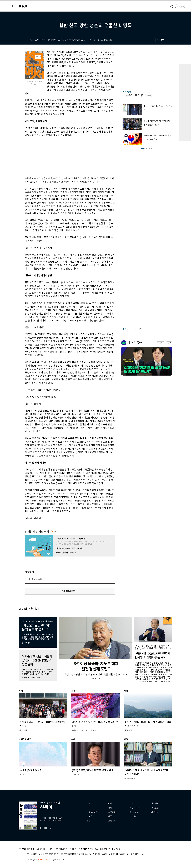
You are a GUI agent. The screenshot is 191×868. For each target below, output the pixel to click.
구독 (55, 532)
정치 (89, 804)
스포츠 (90, 816)
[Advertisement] (63, 156)
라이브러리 (134, 812)
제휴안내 (57, 849)
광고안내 (155, 812)
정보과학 (112, 812)
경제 (110, 804)
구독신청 (155, 808)
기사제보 (155, 804)
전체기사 (112, 821)
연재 (131, 804)
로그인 (182, 6)
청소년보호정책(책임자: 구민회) (107, 849)
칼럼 (89, 821)
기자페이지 (134, 816)
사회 (89, 808)
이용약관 (74, 849)
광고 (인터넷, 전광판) (44, 849)
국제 (110, 808)
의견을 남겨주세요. (36, 579)
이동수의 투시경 (133, 95)
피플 (110, 816)
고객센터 (66, 849)
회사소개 (31, 849)
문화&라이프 (92, 812)
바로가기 (161, 343)
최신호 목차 (135, 808)
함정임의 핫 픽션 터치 (37, 532)
